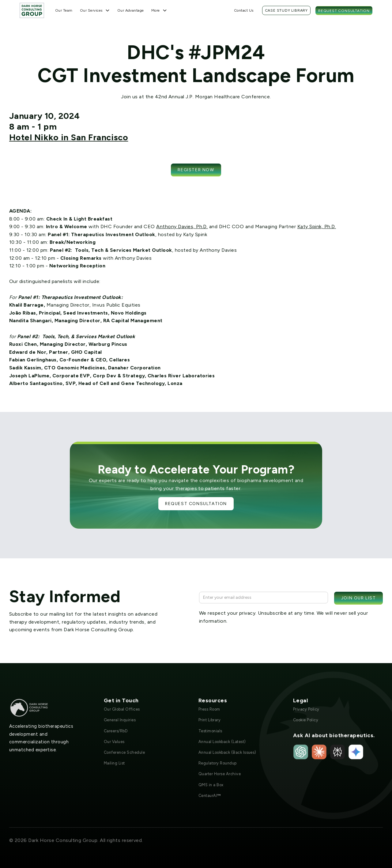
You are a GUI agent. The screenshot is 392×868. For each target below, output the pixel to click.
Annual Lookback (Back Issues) (227, 752)
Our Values (114, 742)
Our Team (64, 10)
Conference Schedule (124, 752)
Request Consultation (344, 11)
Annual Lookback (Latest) (222, 742)
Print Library (209, 720)
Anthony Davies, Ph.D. (182, 226)
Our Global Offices (122, 709)
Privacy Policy (306, 709)
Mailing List (114, 763)
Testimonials (210, 731)
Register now (196, 170)
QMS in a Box (211, 785)
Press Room (209, 709)
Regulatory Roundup (218, 763)
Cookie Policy (306, 720)
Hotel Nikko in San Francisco (69, 137)
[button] (95, 10)
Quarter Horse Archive (220, 774)
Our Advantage (131, 10)
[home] (32, 10)
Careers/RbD (116, 731)
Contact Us (244, 10)
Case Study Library (286, 10)
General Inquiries (120, 720)
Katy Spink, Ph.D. (317, 226)
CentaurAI (210, 796)
